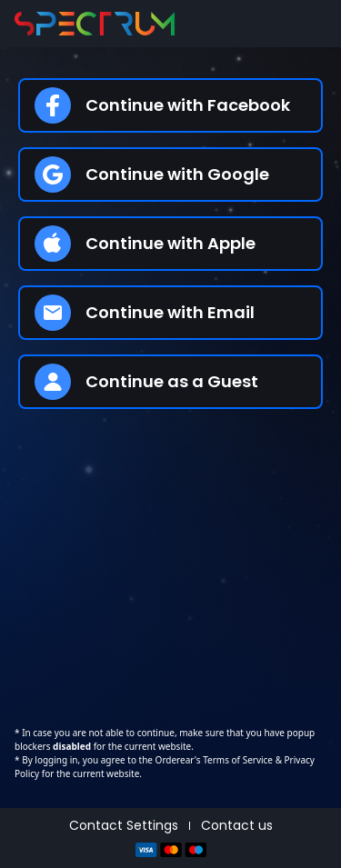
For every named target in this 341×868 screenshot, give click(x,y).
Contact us (237, 825)
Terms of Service (237, 760)
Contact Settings (124, 825)
